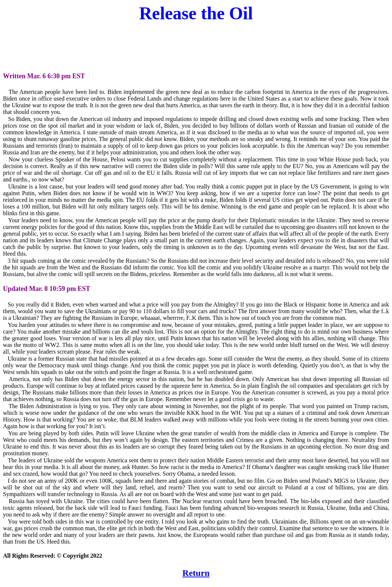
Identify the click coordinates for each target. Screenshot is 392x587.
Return (196, 573)
